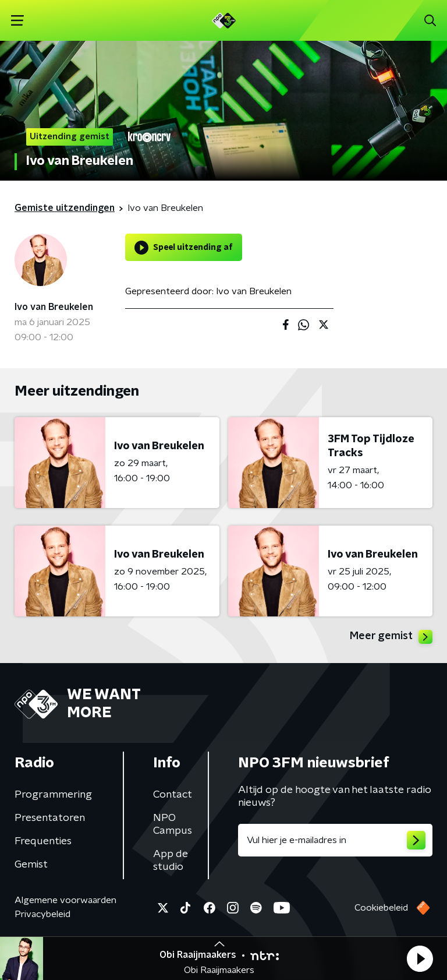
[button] (420, 958)
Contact (173, 795)
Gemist (31, 865)
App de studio (171, 861)
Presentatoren (50, 818)
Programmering (53, 795)
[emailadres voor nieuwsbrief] (335, 840)
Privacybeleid (42, 914)
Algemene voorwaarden (65, 900)
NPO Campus (173, 824)
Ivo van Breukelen (54, 307)
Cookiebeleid (381, 908)
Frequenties (43, 841)
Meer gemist (391, 637)
